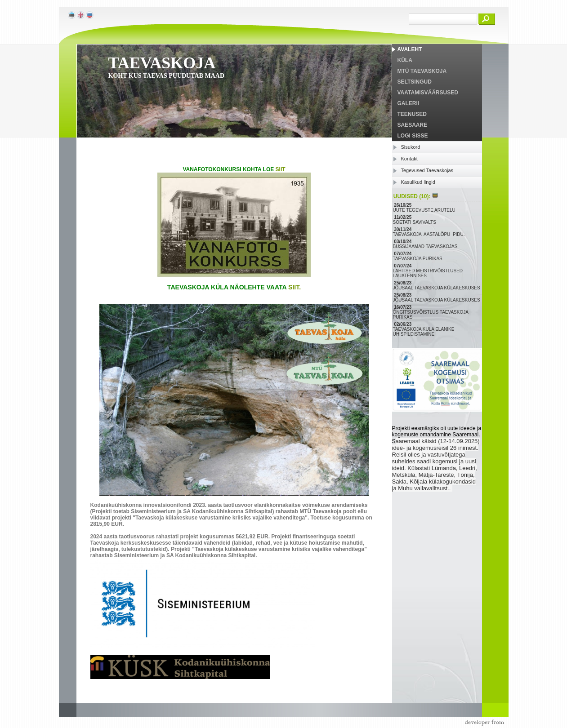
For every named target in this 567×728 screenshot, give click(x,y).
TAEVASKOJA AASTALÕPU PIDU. (430, 234)
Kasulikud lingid (418, 182)
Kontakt (409, 159)
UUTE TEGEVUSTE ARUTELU (425, 210)
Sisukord (411, 147)
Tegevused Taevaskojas (427, 170)
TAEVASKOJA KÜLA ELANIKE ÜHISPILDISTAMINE (424, 332)
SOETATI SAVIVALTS (415, 222)
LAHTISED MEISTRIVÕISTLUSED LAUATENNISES (428, 273)
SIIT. (295, 287)
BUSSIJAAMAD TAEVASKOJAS (426, 246)
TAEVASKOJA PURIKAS (418, 259)
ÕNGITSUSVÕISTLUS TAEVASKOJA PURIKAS (431, 315)
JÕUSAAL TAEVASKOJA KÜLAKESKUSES (437, 288)
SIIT (281, 169)
